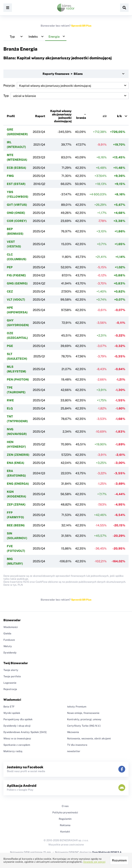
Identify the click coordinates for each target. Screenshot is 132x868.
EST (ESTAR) (16, 184)
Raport (40, 116)
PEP (10, 267)
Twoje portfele (12, 676)
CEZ (10, 291)
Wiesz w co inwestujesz (17, 739)
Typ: (66, 96)
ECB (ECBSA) (16, 168)
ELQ (10, 408)
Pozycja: (66, 85)
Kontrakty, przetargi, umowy (84, 719)
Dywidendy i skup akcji (17, 726)
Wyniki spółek (12, 713)
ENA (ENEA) (16, 463)
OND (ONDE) (16, 213)
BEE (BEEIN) (16, 525)
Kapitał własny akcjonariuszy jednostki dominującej (61, 116)
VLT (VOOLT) (16, 300)
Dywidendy (10, 653)
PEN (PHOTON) (18, 379)
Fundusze (9, 640)
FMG (10, 176)
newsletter (74, 751)
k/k (119, 116)
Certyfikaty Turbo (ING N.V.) (84, 726)
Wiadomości (11, 627)
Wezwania (73, 732)
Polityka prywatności (65, 813)
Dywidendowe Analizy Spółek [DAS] (25, 732)
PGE (10, 346)
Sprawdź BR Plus (81, 26)
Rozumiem (119, 860)
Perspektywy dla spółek (18, 719)
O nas (65, 806)
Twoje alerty (11, 670)
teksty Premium (77, 707)
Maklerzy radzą (13, 751)
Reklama (65, 825)
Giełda (7, 634)
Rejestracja (10, 689)
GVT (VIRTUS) (17, 205)
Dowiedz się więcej (94, 862)
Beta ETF (9, 707)
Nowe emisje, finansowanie (83, 713)
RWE (10, 400)
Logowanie (10, 683)
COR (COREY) (17, 221)
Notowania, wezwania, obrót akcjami (89, 739)
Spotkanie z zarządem (17, 745)
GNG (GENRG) (17, 283)
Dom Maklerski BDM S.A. (107, 852)
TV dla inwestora (77, 745)
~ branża (81, 116)
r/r (105, 116)
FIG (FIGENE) (16, 275)
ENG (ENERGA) (18, 484)
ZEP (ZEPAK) (16, 504)
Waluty (8, 646)
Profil (11, 116)
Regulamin (65, 819)
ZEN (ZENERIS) (18, 455)
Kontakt (65, 832)
